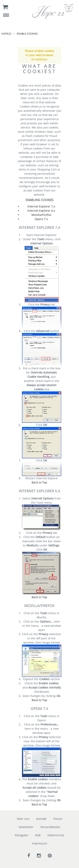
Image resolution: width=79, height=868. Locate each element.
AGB (38, 835)
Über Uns (23, 819)
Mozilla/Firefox (41, 215)
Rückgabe (21, 835)
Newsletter (26, 827)
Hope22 (6, 34)
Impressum (39, 843)
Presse (58, 819)
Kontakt (41, 819)
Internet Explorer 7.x (41, 206)
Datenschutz (56, 835)
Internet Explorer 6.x (41, 211)
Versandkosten (50, 827)
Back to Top (39, 482)
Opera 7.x (41, 219)
